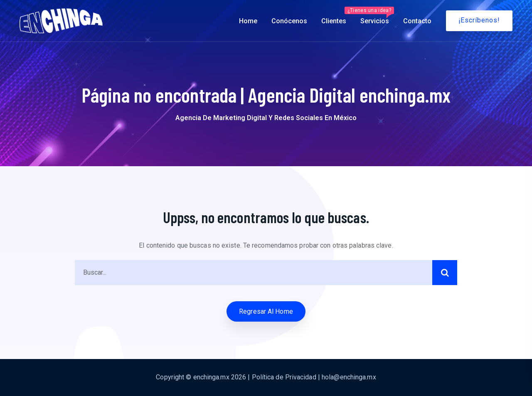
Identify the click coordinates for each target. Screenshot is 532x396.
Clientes (334, 21)
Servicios (374, 16)
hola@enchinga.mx (349, 377)
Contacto (417, 21)
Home (248, 21)
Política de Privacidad (284, 377)
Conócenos (289, 21)
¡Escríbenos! (479, 20)
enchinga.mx (211, 377)
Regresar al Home (266, 311)
